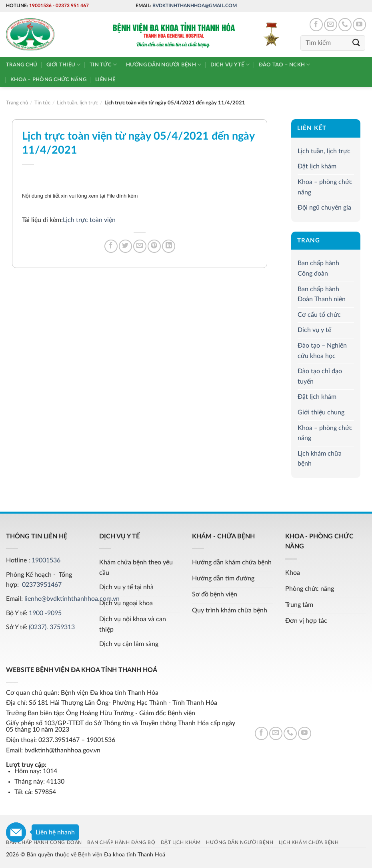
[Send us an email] (331, 25)
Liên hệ (105, 80)
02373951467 (42, 585)
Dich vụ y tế (230, 65)
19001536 (40, 6)
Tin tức (103, 65)
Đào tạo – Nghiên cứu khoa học (322, 351)
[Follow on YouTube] (359, 25)
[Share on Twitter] (125, 246)
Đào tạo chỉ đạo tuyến (320, 376)
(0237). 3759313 (52, 627)
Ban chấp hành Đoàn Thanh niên (322, 294)
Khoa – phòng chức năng (48, 80)
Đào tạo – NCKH (285, 65)
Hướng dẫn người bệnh (164, 65)
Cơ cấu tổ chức (319, 315)
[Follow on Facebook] (316, 25)
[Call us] (345, 25)
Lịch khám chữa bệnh (320, 459)
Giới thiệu (64, 65)
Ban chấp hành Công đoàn (318, 268)
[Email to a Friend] (140, 246)
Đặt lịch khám (317, 166)
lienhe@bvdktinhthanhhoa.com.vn (72, 599)
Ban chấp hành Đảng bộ (121, 842)
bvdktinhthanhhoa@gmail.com (195, 6)
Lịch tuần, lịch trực (324, 151)
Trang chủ (22, 65)
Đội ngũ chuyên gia (324, 208)
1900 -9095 (45, 613)
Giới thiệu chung (321, 412)
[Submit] (356, 43)
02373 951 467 (72, 6)
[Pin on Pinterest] (154, 246)
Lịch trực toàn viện (89, 220)
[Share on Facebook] (111, 246)
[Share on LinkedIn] (169, 246)
